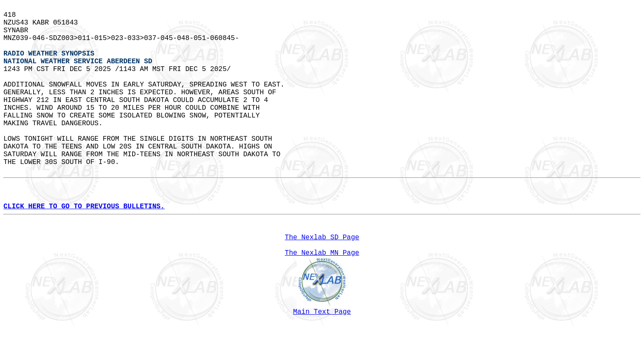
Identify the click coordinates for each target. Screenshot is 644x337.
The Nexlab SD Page (322, 238)
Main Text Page (322, 312)
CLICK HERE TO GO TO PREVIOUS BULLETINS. (84, 207)
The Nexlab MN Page (322, 253)
